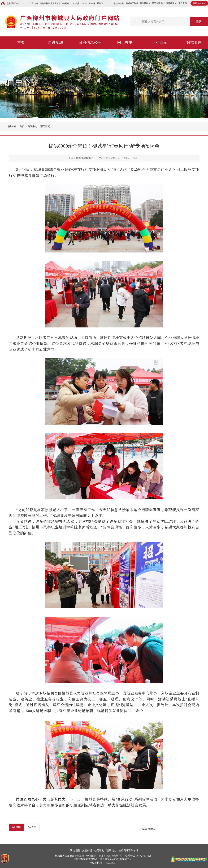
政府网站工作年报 (128, 851)
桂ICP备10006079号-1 (86, 859)
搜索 (199, 22)
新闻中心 (16, 82)
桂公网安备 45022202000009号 (116, 859)
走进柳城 (55, 42)
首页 (21, 42)
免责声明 (87, 851)
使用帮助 (99, 851)
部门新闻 (45, 126)
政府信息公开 (90, 42)
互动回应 (159, 42)
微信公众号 (119, 3)
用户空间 (183, 3)
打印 (16, 827)
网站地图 (75, 851)
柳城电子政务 (132, 3)
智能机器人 (145, 3)
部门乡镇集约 (158, 3)
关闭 (32, 827)
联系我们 (111, 851)
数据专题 (194, 42)
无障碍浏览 (171, 3)
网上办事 (125, 42)
